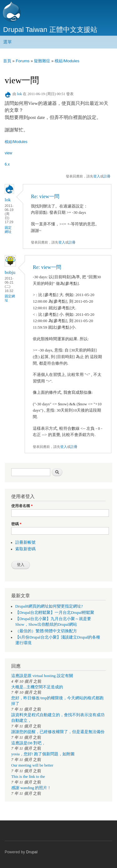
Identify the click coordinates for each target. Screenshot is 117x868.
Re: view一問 (45, 196)
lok (19, 94)
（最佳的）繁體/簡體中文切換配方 (46, 631)
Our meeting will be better (32, 765)
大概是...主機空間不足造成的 (37, 687)
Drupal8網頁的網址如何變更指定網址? (49, 606)
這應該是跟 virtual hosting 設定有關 (42, 676)
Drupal (32, 852)
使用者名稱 (22, 506)
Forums (22, 61)
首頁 (7, 61)
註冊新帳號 (25, 542)
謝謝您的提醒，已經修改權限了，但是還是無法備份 (58, 732)
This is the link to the (28, 777)
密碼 (16, 524)
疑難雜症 (42, 61)
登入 (97, 176)
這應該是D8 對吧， (28, 743)
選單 (7, 42)
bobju (10, 272)
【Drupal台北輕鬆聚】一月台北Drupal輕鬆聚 (55, 613)
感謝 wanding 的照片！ (31, 788)
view (8, 153)
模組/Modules (67, 61)
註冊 (107, 176)
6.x (7, 164)
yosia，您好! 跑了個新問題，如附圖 (43, 754)
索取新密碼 (25, 549)
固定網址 (8, 230)
